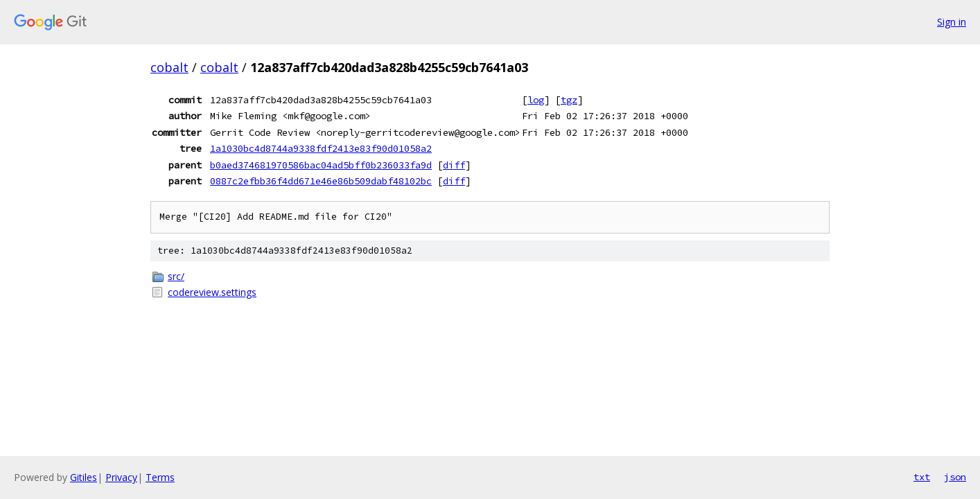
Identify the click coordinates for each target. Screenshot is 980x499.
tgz (569, 100)
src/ (176, 276)
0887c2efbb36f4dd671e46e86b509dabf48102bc (321, 181)
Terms (160, 477)
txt (922, 477)
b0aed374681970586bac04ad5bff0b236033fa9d (321, 165)
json (955, 477)
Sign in (952, 22)
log (536, 100)
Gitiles (84, 477)
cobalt (169, 67)
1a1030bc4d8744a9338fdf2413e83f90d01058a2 (321, 148)
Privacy (121, 477)
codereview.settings (212, 292)
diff (454, 165)
